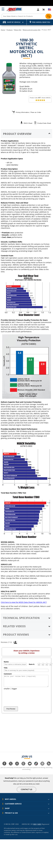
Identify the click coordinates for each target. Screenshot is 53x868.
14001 (39, 826)
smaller (7, 691)
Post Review (11, 711)
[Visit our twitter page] (11, 767)
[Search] (26, 16)
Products (10, 30)
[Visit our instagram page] (17, 767)
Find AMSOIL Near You (41, 22)
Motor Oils (18, 30)
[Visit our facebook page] (4, 767)
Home (3, 30)
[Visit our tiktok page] (36, 767)
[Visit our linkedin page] (42, 767)
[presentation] (22, 700)
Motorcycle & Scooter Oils (32, 30)
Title (6, 668)
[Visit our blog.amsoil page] (49, 767)
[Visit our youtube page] (30, 767)
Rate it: (32, 664)
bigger (14, 691)
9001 (35, 826)
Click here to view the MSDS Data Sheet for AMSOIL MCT (24, 602)
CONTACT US (27, 792)
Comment (8, 674)
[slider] (40, 100)
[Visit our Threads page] (23, 767)
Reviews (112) (9, 642)
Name (6, 662)
